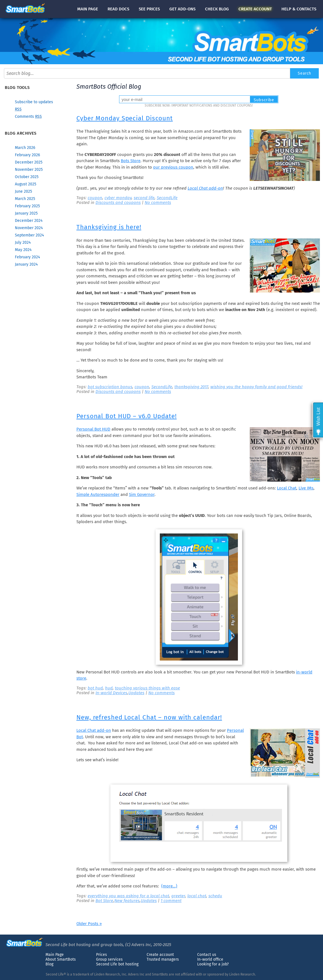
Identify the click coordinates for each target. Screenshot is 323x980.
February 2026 (27, 155)
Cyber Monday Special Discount (125, 118)
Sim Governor (142, 494)
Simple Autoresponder (98, 494)
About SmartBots (61, 959)
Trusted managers (163, 959)
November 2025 (29, 170)
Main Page (55, 955)
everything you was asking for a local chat (128, 896)
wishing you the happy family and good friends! (256, 387)
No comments (158, 203)
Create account (160, 955)
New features (127, 901)
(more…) (169, 886)
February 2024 (27, 257)
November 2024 (29, 228)
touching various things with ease (147, 688)
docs (118, 9)
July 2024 (23, 242)
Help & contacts (299, 9)
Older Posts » (89, 924)
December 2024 (29, 221)
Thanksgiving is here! (109, 227)
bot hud (95, 688)
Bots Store (131, 161)
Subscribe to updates (34, 102)
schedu (215, 896)
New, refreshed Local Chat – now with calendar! (149, 717)
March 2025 (25, 199)
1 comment (171, 901)
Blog (49, 964)
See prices (149, 9)
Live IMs (306, 488)
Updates (136, 693)
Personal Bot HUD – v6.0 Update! (127, 416)
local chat (197, 896)
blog (217, 9)
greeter (178, 896)
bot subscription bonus (110, 387)
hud (109, 688)
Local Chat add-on (205, 188)
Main (88, 9)
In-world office (210, 959)
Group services (109, 959)
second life (144, 198)
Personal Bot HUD (93, 429)
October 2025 (27, 177)
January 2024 (26, 264)
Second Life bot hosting (117, 964)
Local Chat (287, 488)
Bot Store (104, 901)
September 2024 (29, 235)
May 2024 (23, 250)
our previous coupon (173, 167)
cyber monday (118, 198)
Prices (102, 955)
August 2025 (26, 184)
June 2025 (23, 191)
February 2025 (27, 206)
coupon (95, 198)
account (255, 9)
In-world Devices (111, 693)
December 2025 (29, 162)
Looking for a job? (213, 964)
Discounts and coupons (118, 203)
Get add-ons (182, 9)
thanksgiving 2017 (191, 387)
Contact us (207, 955)
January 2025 (26, 213)
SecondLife (167, 198)
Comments (28, 117)
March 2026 (25, 148)
